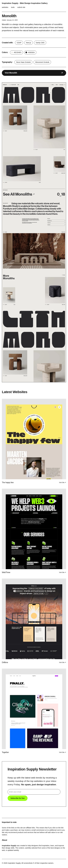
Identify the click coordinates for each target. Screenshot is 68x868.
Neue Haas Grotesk (23, 62)
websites (5, 7)
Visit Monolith (34, 73)
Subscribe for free (18, 798)
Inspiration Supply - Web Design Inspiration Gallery (25, 3)
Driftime (5, 662)
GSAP (19, 43)
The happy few (8, 482)
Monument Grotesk (42, 62)
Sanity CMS (40, 43)
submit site (21, 7)
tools (13, 7)
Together (5, 752)
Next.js (29, 43)
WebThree (6, 572)
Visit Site (63, 483)
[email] (34, 792)
